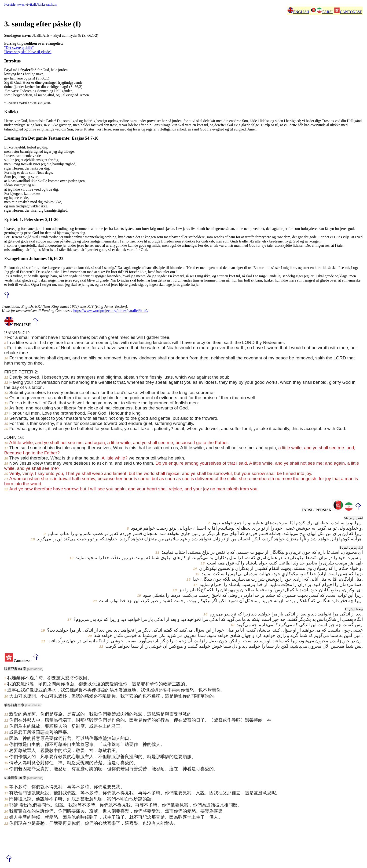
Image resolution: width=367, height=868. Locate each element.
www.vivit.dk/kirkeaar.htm (37, 4)
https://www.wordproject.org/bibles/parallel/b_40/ (111, 311)
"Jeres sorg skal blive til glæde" (28, 52)
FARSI (322, 12)
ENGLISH (298, 12)
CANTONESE (348, 12)
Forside (10, 4)
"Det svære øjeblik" (19, 48)
